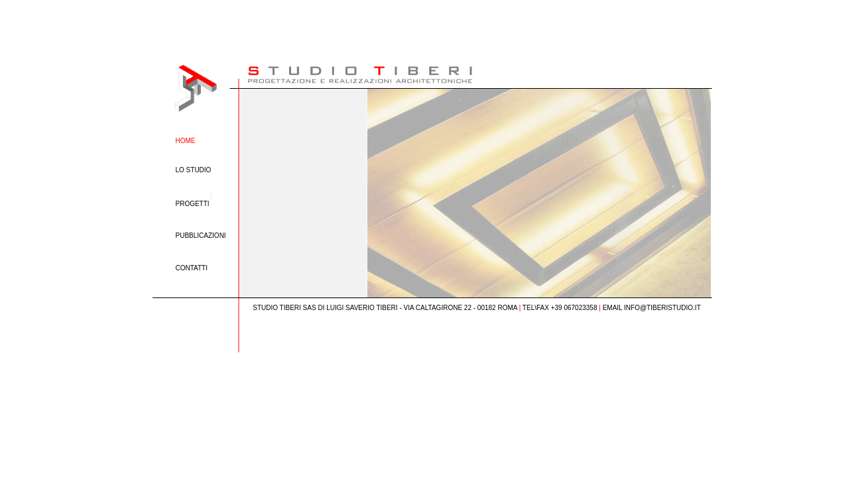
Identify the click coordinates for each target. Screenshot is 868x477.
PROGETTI (193, 204)
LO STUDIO (194, 170)
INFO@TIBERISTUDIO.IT (662, 308)
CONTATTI (192, 268)
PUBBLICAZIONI (201, 236)
